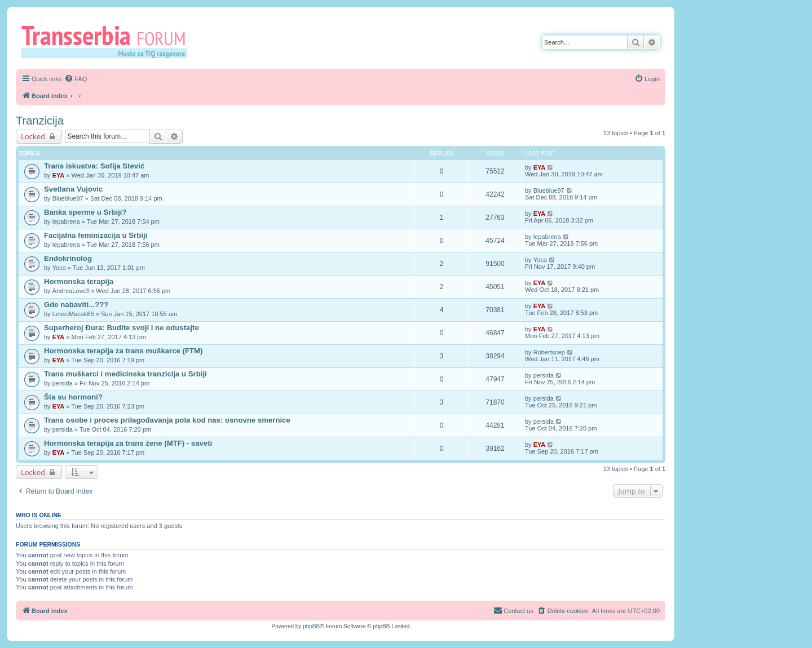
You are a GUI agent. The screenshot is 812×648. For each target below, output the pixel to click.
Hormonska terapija (79, 281)
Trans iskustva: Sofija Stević (94, 166)
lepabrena (66, 221)
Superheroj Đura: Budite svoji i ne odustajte (122, 328)
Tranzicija (40, 121)
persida (63, 383)
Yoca (59, 268)
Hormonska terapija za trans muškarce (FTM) (123, 351)
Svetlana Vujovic (73, 189)
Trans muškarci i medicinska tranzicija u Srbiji (125, 374)
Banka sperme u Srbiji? (85, 212)
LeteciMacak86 (73, 314)
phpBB (311, 626)
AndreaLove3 (71, 291)
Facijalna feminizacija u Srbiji (96, 235)
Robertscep (549, 352)
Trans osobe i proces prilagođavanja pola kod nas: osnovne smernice (167, 420)
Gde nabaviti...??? (76, 305)
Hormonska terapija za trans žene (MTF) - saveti (128, 443)
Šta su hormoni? (73, 397)
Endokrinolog (68, 258)
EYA (59, 175)
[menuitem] (76, 79)
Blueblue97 (68, 198)
